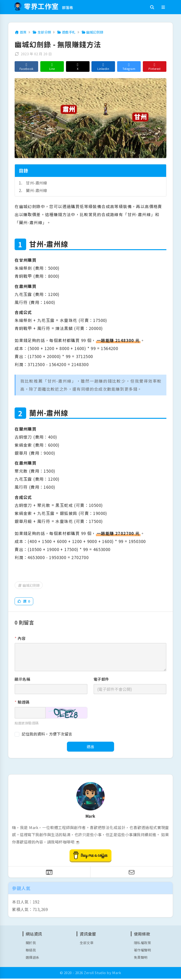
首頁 (21, 32)
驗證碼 (22, 702)
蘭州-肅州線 (37, 190)
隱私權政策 (143, 944)
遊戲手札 (69, 32)
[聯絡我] (49, 873)
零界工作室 (44, 6)
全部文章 (87, 944)
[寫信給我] (132, 873)
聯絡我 (31, 951)
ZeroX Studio (95, 974)
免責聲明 (141, 959)
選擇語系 (33, 959)
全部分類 (43, 32)
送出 (90, 747)
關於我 (31, 944)
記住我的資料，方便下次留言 (47, 734)
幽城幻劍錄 (96, 32)
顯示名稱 (22, 679)
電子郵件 (101, 679)
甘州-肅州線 (37, 183)
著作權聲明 (143, 951)
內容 (20, 638)
